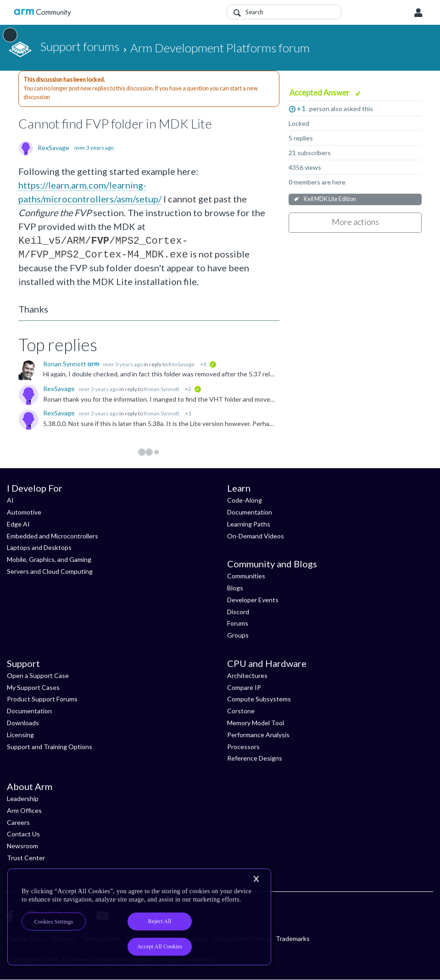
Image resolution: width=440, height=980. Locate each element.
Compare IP (244, 687)
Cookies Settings (54, 922)
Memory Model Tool (256, 723)
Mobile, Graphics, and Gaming (49, 559)
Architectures (247, 675)
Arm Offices (24, 810)
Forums (238, 623)
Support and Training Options (50, 747)
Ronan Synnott (65, 364)
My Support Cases (33, 687)
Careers (18, 822)
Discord (238, 612)
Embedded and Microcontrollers (53, 536)
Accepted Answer (320, 92)
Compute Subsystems (259, 699)
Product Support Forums (42, 699)
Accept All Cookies (160, 946)
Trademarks (293, 938)
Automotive (24, 512)
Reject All (160, 921)
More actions (355, 222)
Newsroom (22, 846)
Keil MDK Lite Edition (330, 199)
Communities (246, 576)
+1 (301, 108)
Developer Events (253, 600)
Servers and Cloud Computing (50, 571)
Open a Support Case (38, 675)
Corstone (241, 711)
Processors (243, 747)
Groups (238, 635)
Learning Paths (249, 524)
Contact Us (23, 834)
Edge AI (18, 524)
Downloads (23, 723)
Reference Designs (255, 758)
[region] (139, 917)
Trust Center (26, 858)
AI (10, 500)
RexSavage (53, 148)
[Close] (256, 879)
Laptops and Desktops (39, 547)
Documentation (250, 512)
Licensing (20, 735)
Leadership (23, 798)
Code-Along (245, 500)
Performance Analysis (258, 735)
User (418, 13)
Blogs (235, 588)
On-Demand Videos (256, 536)
